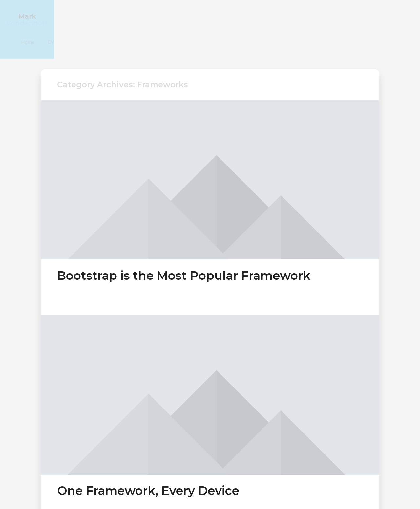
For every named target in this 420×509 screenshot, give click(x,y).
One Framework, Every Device (148, 454)
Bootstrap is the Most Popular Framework (184, 239)
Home (353, 16)
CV (376, 16)
